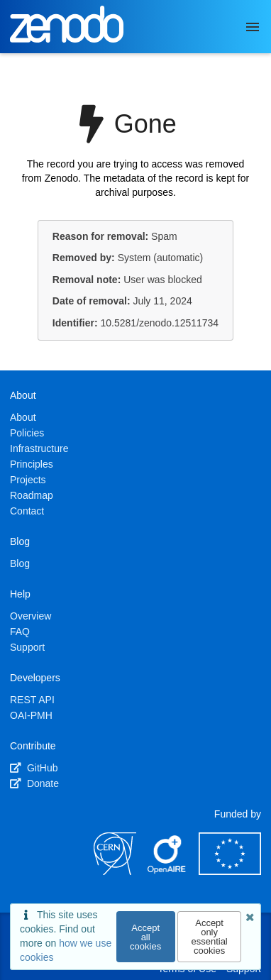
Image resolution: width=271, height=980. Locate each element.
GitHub (34, 768)
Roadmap (32, 495)
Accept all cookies (145, 937)
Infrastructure (39, 448)
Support (27, 647)
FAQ (20, 632)
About (23, 417)
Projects (28, 480)
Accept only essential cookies (209, 937)
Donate (34, 783)
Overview (31, 616)
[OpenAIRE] (167, 871)
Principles (32, 464)
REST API (32, 700)
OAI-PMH (31, 715)
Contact (27, 511)
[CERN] (115, 871)
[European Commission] (230, 871)
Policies (27, 433)
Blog (20, 563)
